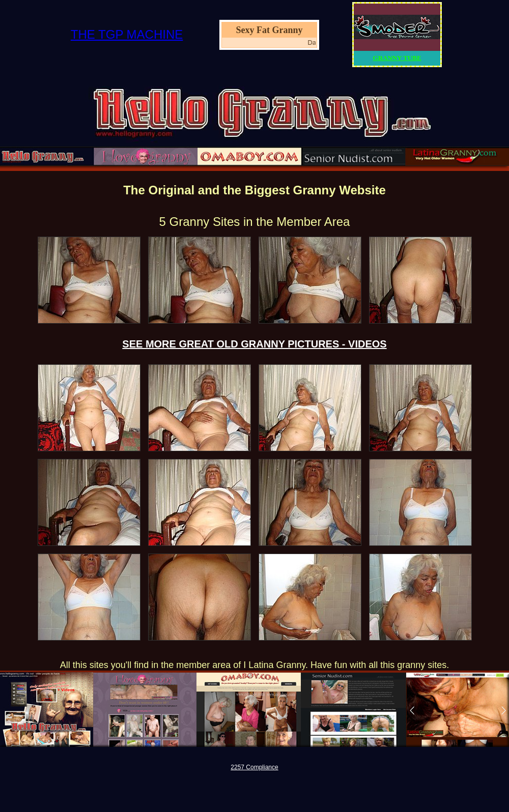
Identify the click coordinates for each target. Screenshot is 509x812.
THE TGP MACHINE (127, 34)
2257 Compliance (254, 767)
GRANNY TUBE (397, 58)
